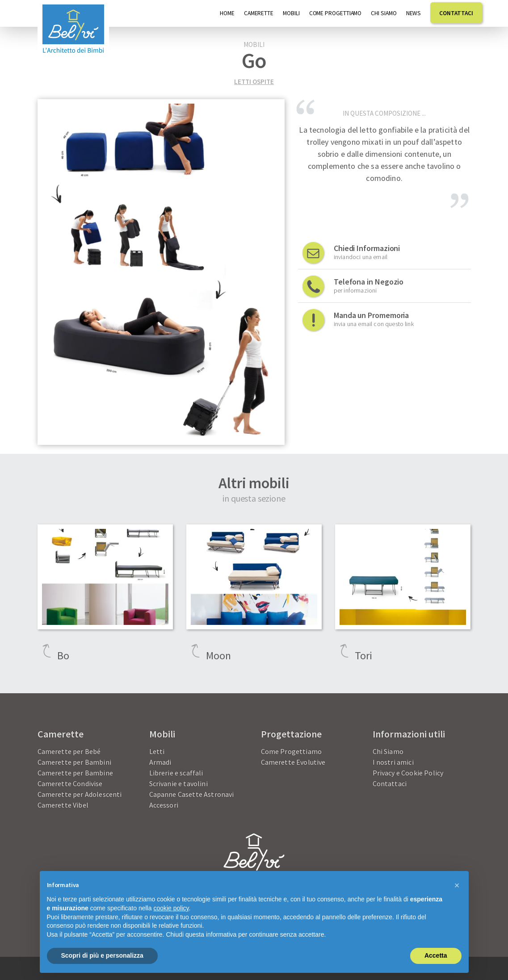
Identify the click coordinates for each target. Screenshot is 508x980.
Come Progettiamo (292, 751)
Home (227, 13)
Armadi (160, 762)
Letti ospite (254, 82)
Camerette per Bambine (75, 773)
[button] (457, 885)
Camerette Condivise (70, 783)
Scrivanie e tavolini (178, 783)
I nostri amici (393, 762)
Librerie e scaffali (176, 773)
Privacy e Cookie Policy (408, 773)
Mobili (291, 13)
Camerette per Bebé (69, 751)
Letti (157, 751)
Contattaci (456, 13)
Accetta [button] (436, 955)
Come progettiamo (336, 13)
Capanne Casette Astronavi (192, 794)
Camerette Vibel (63, 805)
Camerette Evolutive (293, 762)
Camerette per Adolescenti (80, 794)
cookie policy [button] (171, 908)
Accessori (164, 805)
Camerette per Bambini (74, 762)
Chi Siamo (384, 13)
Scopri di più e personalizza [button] (102, 955)
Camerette (259, 13)
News (414, 13)
